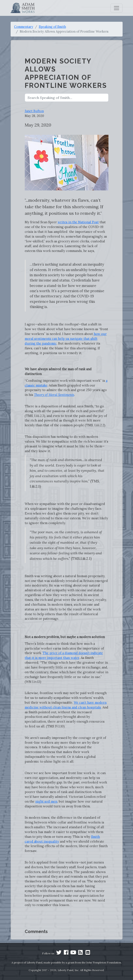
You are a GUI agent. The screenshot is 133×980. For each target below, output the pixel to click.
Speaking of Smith (52, 27)
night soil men (46, 801)
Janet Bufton (34, 111)
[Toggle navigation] (117, 8)
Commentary (24, 27)
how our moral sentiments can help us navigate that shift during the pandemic (66, 339)
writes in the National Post (78, 222)
